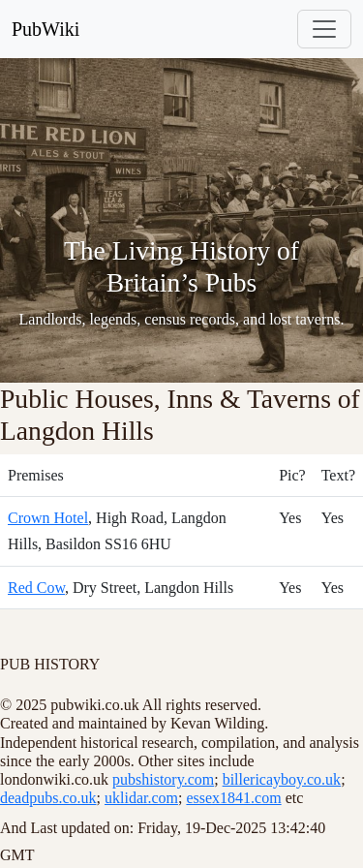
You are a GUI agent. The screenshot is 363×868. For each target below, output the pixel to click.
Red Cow (36, 588)
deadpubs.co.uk (48, 798)
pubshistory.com (163, 779)
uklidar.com (141, 798)
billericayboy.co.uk (282, 779)
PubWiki (45, 29)
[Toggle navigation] (324, 29)
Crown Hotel (48, 518)
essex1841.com (233, 798)
